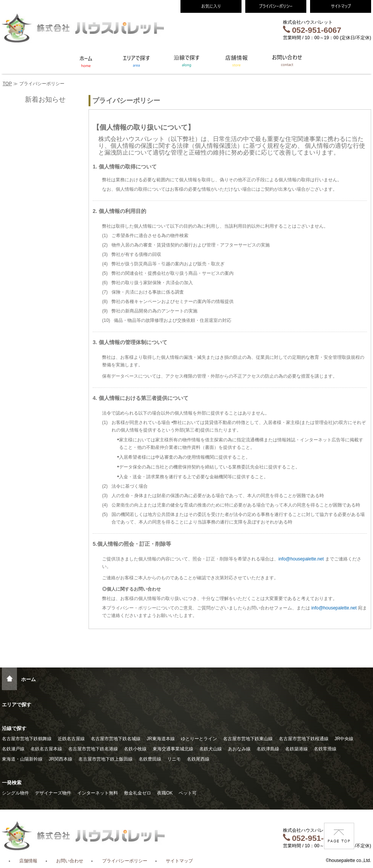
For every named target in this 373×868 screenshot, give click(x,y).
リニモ (174, 759)
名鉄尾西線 (198, 759)
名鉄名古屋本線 (46, 749)
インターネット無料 (98, 793)
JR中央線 (344, 739)
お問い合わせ (70, 861)
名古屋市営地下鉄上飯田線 (105, 759)
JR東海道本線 (161, 739)
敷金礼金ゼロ (138, 793)
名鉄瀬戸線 (13, 749)
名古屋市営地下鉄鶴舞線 (27, 739)
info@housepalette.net (301, 559)
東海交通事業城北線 (173, 749)
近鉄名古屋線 (71, 739)
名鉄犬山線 (211, 749)
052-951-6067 (312, 30)
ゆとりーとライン (199, 739)
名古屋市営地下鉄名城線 (116, 739)
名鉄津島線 (268, 749)
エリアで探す (17, 705)
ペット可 (188, 793)
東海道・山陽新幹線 (22, 759)
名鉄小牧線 (135, 749)
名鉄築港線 (297, 749)
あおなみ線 (239, 749)
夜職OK (165, 793)
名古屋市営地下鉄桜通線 (304, 739)
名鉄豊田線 (150, 759)
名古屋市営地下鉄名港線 (93, 749)
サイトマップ (179, 861)
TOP (7, 84)
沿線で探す (14, 728)
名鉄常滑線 (325, 749)
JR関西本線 (60, 759)
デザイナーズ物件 (53, 793)
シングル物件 (15, 793)
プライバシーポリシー (125, 861)
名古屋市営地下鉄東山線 (248, 739)
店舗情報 (28, 861)
